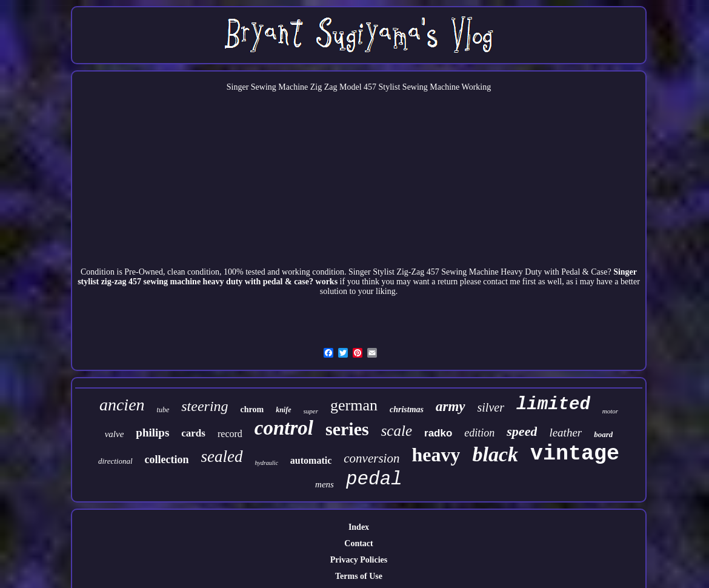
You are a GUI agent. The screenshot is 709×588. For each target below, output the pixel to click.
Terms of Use (359, 576)
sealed (222, 456)
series (347, 429)
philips (152, 433)
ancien (122, 405)
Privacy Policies (359, 560)
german (354, 405)
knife (283, 410)
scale (397, 431)
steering (205, 406)
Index (359, 527)
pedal (374, 479)
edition (479, 433)
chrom (252, 409)
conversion (371, 458)
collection (167, 459)
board (603, 434)
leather (565, 433)
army (451, 406)
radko (438, 433)
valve (115, 434)
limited (553, 405)
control (284, 428)
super (311, 411)
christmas (407, 409)
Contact (358, 543)
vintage (575, 454)
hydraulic (267, 463)
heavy (436, 455)
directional (115, 461)
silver (491, 407)
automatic (311, 460)
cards (193, 433)
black (495, 454)
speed (522, 431)
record (230, 434)
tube (163, 410)
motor (610, 411)
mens (325, 484)
